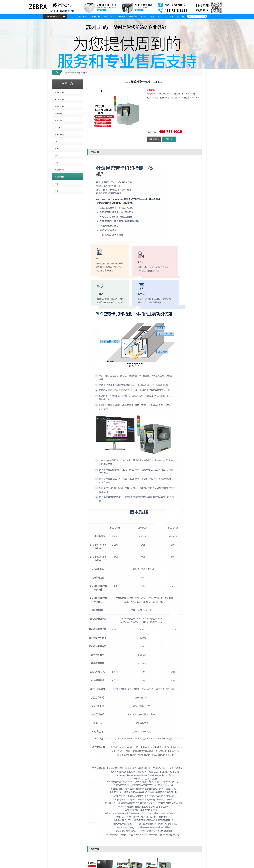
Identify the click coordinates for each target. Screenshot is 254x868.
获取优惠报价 (154, 139)
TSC (56, 142)
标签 (152, 17)
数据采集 (133, 17)
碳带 (160, 17)
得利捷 (57, 128)
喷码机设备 (59, 135)
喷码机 (144, 17)
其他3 (57, 191)
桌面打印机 (81, 17)
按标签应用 (59, 170)
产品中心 (73, 73)
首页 (71, 17)
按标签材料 (83, 73)
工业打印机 (95, 17)
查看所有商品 (53, 17)
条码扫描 (121, 17)
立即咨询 (169, 139)
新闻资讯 (170, 17)
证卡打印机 (109, 17)
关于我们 (181, 17)
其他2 (57, 184)
